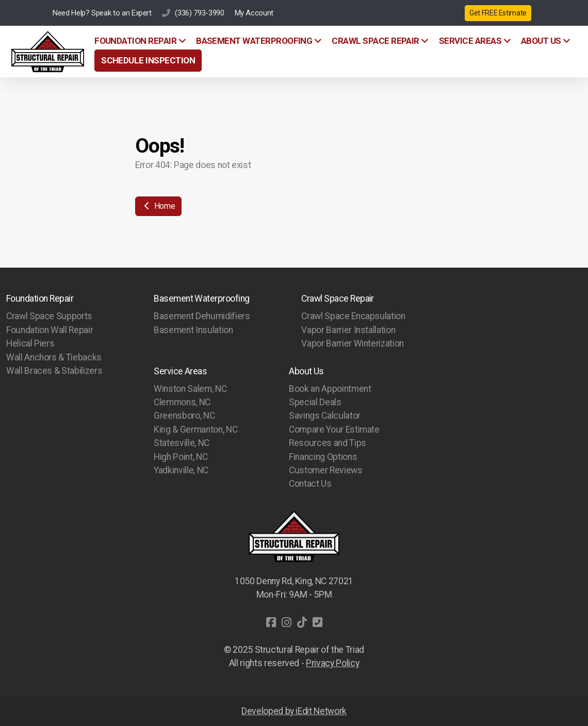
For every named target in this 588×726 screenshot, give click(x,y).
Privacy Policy (332, 663)
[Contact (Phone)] (317, 622)
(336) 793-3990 (199, 13)
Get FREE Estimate (498, 13)
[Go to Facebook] (271, 622)
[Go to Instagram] (286, 622)
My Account (254, 13)
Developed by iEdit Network (294, 711)
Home (158, 206)
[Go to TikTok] (302, 622)
